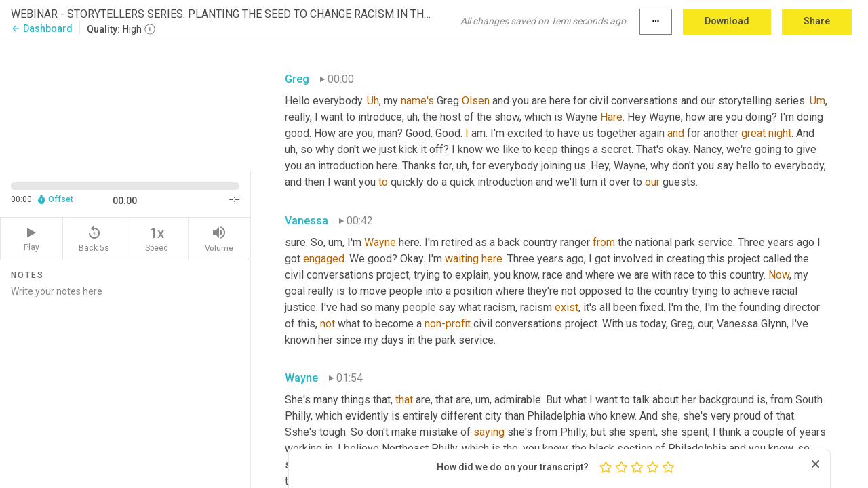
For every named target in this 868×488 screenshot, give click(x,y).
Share (817, 21)
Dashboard (42, 28)
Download (727, 21)
